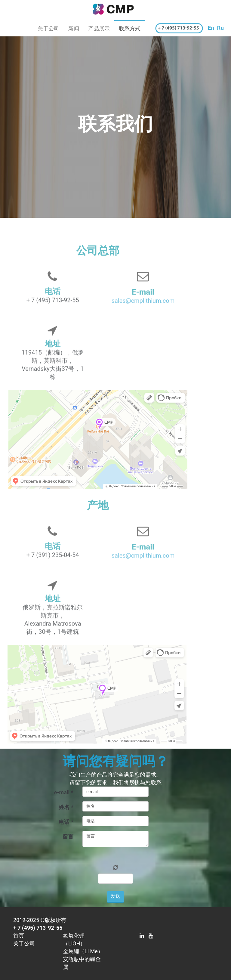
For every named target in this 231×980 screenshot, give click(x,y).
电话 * (66, 822)
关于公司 (48, 28)
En (211, 28)
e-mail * (64, 792)
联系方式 (130, 28)
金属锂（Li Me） (83, 951)
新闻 (74, 28)
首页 (19, 936)
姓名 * (66, 807)
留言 (68, 837)
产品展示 (99, 28)
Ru (220, 28)
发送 (115, 896)
